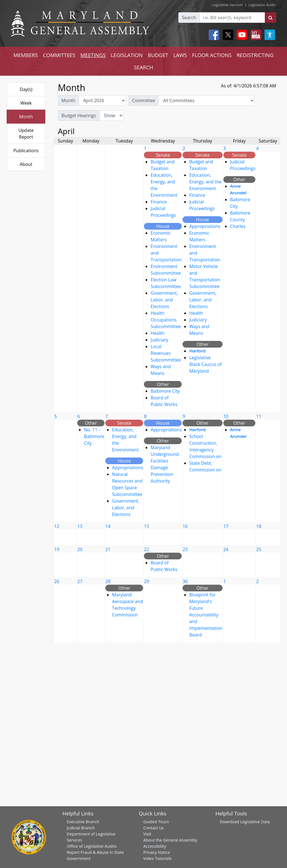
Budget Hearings (79, 115)
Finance (159, 202)
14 (108, 526)
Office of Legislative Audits (92, 846)
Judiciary (159, 340)
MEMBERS (26, 55)
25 (259, 549)
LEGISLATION (127, 55)
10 (226, 416)
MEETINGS (93, 55)
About (26, 164)
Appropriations (205, 226)
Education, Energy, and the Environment (205, 182)
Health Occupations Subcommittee (166, 320)
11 (259, 416)
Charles (238, 226)
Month (26, 117)
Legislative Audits (262, 5)
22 (146, 549)
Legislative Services (227, 5)
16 (185, 526)
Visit (147, 834)
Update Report (26, 134)
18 (259, 526)
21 (108, 549)
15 (146, 526)
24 (226, 549)
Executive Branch (83, 822)
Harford (197, 351)
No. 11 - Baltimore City (94, 436)
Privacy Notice (157, 852)
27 (80, 581)
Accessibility (155, 846)
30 (185, 581)
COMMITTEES (59, 55)
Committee (144, 100)
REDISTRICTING (255, 55)
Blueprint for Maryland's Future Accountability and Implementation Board (206, 615)
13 (80, 526)
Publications (26, 151)
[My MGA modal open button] (255, 35)
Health (157, 333)
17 (226, 526)
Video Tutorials (158, 858)
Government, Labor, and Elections (164, 300)
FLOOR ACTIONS (212, 55)
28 (108, 581)
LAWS (180, 55)
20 (80, 549)
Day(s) (26, 89)
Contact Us (154, 828)
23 (185, 549)
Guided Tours (156, 822)
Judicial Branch (81, 828)
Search (189, 18)
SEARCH (143, 67)
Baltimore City (165, 391)
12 (57, 526)
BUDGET (158, 55)
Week (26, 103)
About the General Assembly (170, 840)
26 (57, 581)
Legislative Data (255, 822)
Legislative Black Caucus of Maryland (205, 364)
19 (57, 549)
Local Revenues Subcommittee (166, 353)
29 (146, 581)
